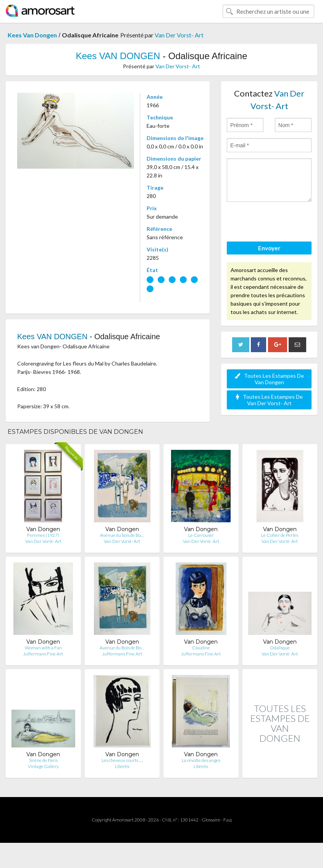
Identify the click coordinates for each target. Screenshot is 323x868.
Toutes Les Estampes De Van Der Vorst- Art (269, 400)
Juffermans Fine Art (43, 654)
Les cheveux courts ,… (122, 760)
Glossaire (211, 820)
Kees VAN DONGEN (118, 56)
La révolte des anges (201, 760)
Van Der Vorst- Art (179, 35)
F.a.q (228, 820)
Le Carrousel (201, 535)
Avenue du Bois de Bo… (122, 648)
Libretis (122, 766)
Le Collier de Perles (280, 535)
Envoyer (269, 248)
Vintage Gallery (43, 766)
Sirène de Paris (43, 760)
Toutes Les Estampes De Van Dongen (269, 379)
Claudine (201, 648)
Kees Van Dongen (32, 35)
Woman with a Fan (43, 648)
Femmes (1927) (43, 535)
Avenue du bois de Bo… (122, 535)
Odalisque (280, 648)
